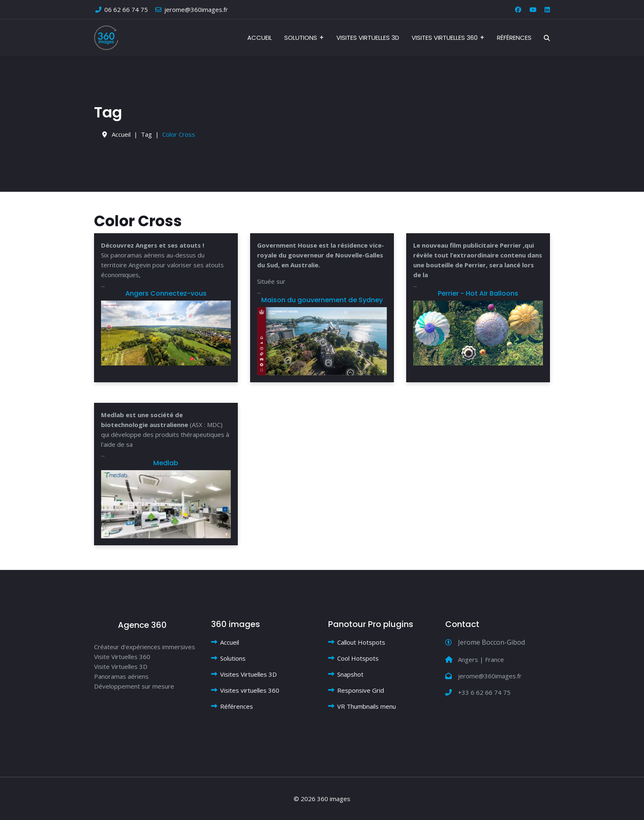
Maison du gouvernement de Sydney (322, 300)
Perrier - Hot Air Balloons (478, 293)
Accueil (260, 38)
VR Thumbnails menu (367, 706)
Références (514, 38)
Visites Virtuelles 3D (368, 38)
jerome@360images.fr (196, 9)
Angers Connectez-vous (166, 293)
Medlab (166, 463)
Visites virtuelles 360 (445, 38)
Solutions (301, 38)
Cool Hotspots (358, 658)
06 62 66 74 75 (126, 9)
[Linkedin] (547, 9)
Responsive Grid (361, 690)
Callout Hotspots (361, 642)
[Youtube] (533, 9)
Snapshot (350, 674)
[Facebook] (518, 9)
